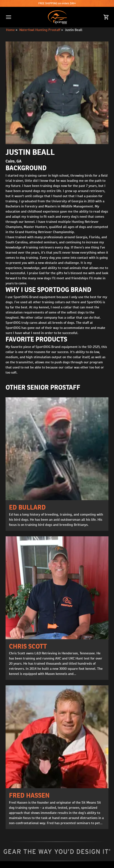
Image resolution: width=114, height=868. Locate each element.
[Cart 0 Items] (106, 17)
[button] (9, 17)
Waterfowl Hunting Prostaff (40, 30)
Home (10, 30)
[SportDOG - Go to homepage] (57, 17)
